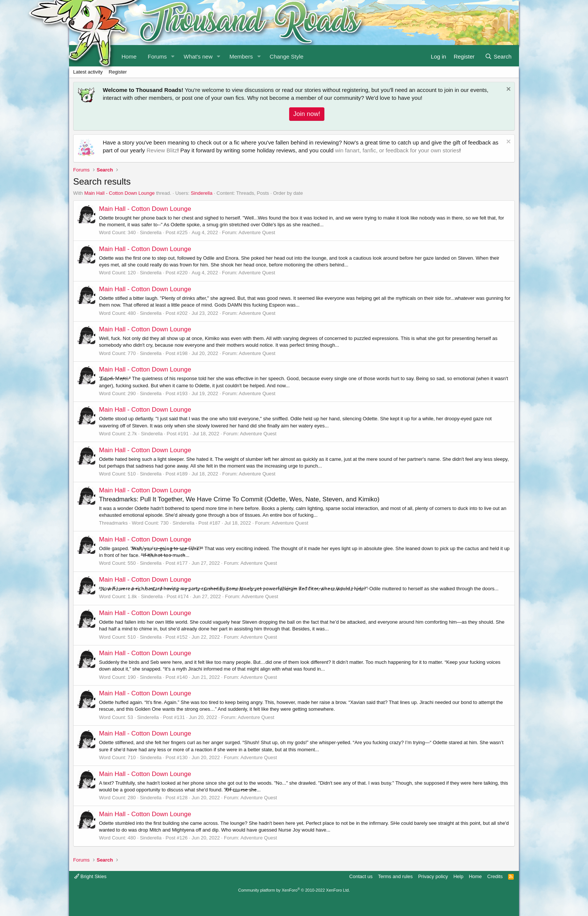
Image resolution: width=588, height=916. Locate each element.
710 (132, 757)
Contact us (361, 876)
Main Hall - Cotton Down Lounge (120, 193)
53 (130, 717)
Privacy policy (433, 876)
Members (241, 56)
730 (165, 523)
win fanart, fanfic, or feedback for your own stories (397, 150)
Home (475, 876)
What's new (198, 56)
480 (132, 313)
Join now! (307, 114)
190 (132, 677)
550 (132, 563)
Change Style (286, 56)
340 (132, 232)
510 (132, 474)
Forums (157, 56)
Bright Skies (90, 876)
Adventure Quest (257, 232)
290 (132, 393)
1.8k (132, 596)
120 (132, 273)
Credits (495, 876)
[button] (173, 56)
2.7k (132, 434)
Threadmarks (113, 523)
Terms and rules (395, 876)
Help (458, 876)
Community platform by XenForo (294, 890)
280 (132, 798)
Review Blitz (162, 150)
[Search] (498, 56)
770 (132, 353)
